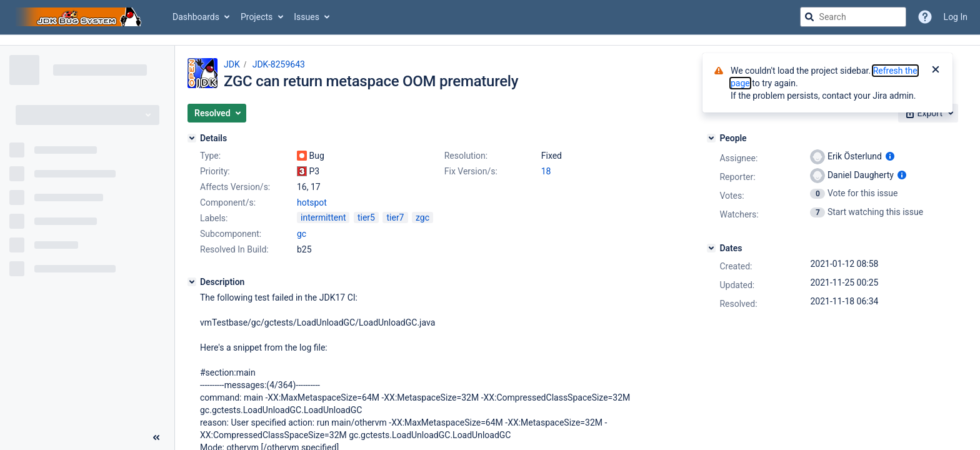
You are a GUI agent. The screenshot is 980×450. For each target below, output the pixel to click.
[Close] (936, 71)
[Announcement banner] (490, 40)
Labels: (214, 218)
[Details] (192, 138)
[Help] (925, 17)
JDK (232, 64)
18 (546, 171)
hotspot (312, 202)
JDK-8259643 (279, 64)
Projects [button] (257, 17)
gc (302, 234)
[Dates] (711, 248)
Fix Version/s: (471, 171)
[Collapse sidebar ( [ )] (156, 437)
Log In (956, 17)
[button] (217, 113)
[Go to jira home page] (80, 17)
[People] (711, 138)
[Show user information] (890, 156)
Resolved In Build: (234, 249)
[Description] (192, 282)
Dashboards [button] (196, 17)
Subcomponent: (231, 234)
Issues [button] (307, 17)
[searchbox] (853, 17)
